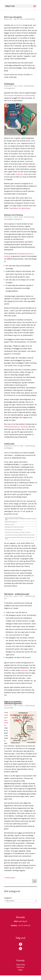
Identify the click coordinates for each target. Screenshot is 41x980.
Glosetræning (30, 19)
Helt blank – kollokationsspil (17, 594)
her (32, 75)
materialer (20, 174)
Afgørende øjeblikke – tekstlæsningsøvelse (14, 703)
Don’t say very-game (13, 17)
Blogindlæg (20, 964)
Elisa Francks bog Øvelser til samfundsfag (19, 95)
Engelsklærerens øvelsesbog (20, 208)
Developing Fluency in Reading (16, 427)
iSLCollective (18, 25)
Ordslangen (9, 84)
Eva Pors (9, 19)
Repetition (18, 219)
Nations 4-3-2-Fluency (14, 215)
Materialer (20, 967)
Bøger (20, 969)
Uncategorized (9, 88)
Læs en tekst (9, 708)
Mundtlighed (9, 219)
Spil (6, 598)
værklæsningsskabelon (6, 720)
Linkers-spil (9, 444)
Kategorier (8, 898)
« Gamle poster (10, 878)
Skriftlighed (8, 448)
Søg (34, 881)
